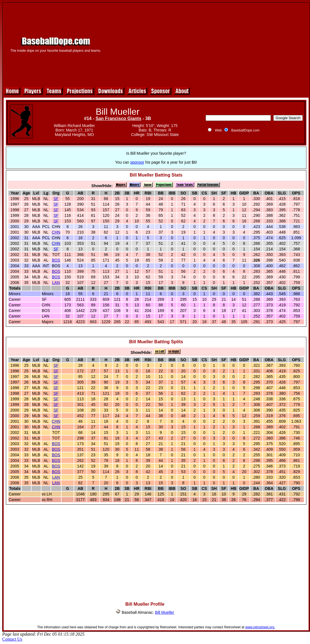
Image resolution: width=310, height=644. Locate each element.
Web (218, 130)
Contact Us (12, 639)
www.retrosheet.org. (260, 627)
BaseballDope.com (245, 130)
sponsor (137, 162)
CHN (56, 232)
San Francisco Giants (118, 118)
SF (56, 199)
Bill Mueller (165, 612)
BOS (56, 260)
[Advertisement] (208, 44)
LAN (56, 283)
